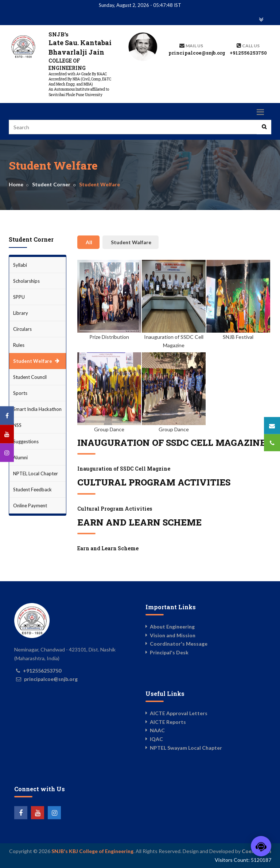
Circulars (22, 329)
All (89, 242)
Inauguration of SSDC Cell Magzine (124, 469)
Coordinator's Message (179, 644)
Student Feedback (32, 490)
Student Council (30, 377)
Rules (19, 345)
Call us (251, 46)
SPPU (19, 297)
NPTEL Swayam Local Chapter (186, 748)
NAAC (157, 730)
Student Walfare (131, 242)
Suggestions (26, 441)
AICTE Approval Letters (179, 713)
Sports (20, 393)
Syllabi (20, 265)
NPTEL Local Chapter (36, 473)
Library (21, 313)
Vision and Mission (173, 635)
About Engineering (172, 627)
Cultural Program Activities (115, 509)
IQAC (156, 739)
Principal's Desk (169, 652)
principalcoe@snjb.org (197, 53)
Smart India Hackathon (37, 409)
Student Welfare (33, 361)
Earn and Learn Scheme (108, 548)
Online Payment (30, 506)
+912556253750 (248, 53)
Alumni (20, 457)
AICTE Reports (168, 722)
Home (16, 184)
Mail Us (194, 46)
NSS (17, 425)
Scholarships (26, 281)
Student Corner (51, 184)
